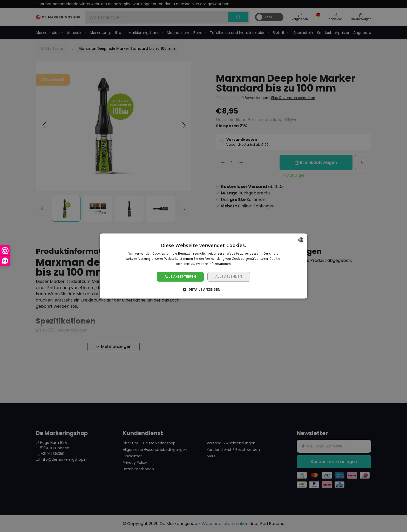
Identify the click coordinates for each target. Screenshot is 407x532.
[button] (204, 290)
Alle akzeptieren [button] (180, 276)
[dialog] (203, 266)
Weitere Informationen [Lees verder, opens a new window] (213, 264)
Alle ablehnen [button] (229, 276)
